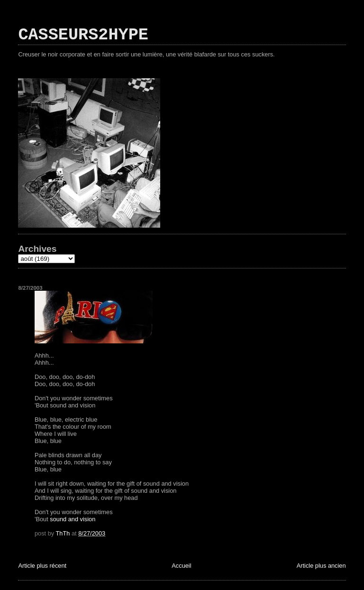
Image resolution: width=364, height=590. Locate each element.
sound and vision (73, 519)
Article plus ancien (321, 566)
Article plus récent (42, 566)
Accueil (181, 566)
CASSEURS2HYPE (83, 35)
